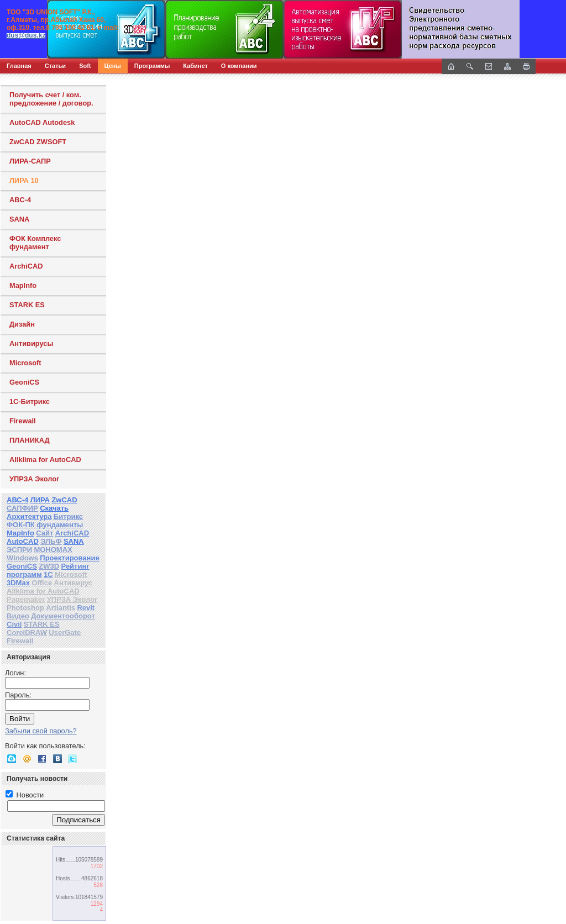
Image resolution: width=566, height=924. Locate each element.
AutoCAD (23, 541)
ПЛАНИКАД (30, 440)
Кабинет (195, 66)
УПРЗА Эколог (34, 479)
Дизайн (22, 324)
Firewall (23, 421)
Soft (85, 66)
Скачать (54, 508)
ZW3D (49, 566)
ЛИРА (40, 500)
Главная (19, 66)
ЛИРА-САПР (30, 161)
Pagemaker (26, 599)
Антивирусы (31, 343)
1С (48, 574)
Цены (113, 66)
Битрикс (68, 516)
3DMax (18, 583)
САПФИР (22, 508)
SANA (19, 219)
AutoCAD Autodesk (42, 122)
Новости (25, 795)
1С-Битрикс (30, 401)
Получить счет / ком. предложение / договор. (51, 99)
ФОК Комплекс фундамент (35, 243)
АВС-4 (17, 500)
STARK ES (27, 305)
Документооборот (63, 616)
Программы (152, 66)
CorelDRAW (27, 632)
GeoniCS (24, 382)
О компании (239, 66)
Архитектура (29, 516)
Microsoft (25, 363)
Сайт (44, 533)
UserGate (65, 632)
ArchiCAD (26, 266)
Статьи (55, 66)
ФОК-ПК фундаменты (45, 525)
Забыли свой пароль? (41, 731)
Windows (22, 558)
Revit (86, 608)
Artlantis (61, 608)
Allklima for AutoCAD (45, 460)
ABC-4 (20, 200)
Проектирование (69, 558)
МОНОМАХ (53, 550)
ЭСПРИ (19, 550)
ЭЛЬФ (51, 541)
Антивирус (74, 583)
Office (42, 583)
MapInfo (23, 285)
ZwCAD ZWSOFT (38, 142)
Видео (18, 616)
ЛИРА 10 (24, 180)
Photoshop (25, 608)
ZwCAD (64, 500)
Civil (14, 624)
